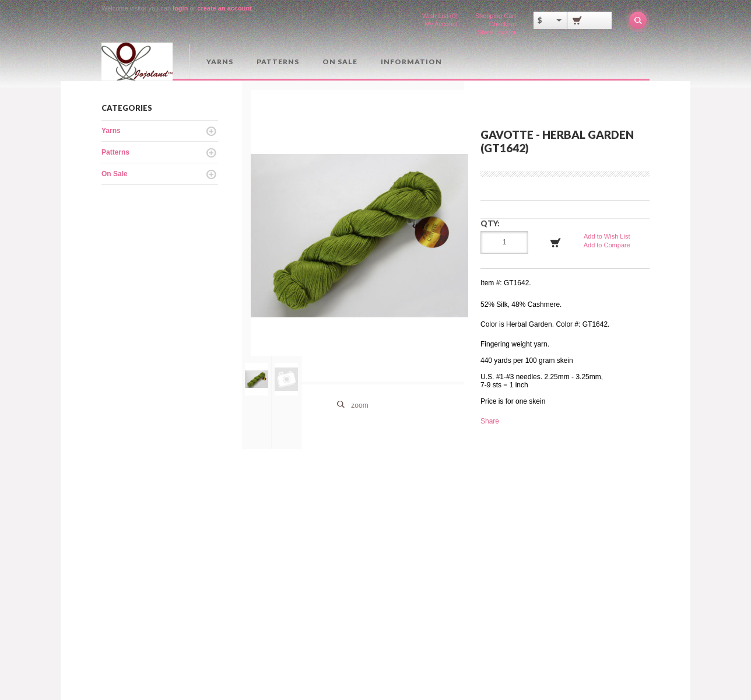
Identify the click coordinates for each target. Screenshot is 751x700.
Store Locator (497, 32)
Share (490, 421)
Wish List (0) (440, 16)
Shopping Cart (496, 16)
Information (411, 62)
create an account (224, 8)
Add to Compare (607, 245)
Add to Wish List (607, 236)
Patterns (278, 62)
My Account (441, 24)
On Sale (340, 62)
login (180, 8)
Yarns (220, 62)
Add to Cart (556, 243)
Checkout (503, 24)
